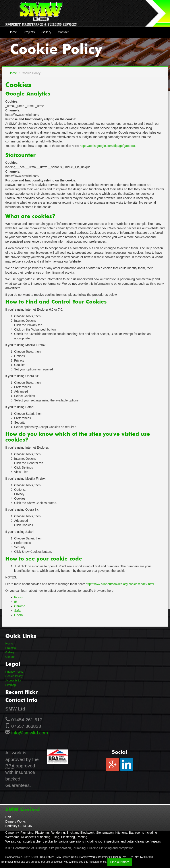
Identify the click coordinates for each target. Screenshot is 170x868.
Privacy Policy (14, 672)
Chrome (20, 606)
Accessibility (13, 680)
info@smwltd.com (30, 733)
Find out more (120, 862)
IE (16, 602)
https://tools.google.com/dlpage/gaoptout (108, 146)
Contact (63, 32)
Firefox (19, 597)
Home (13, 32)
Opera (18, 615)
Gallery (46, 32)
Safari (18, 611)
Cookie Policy (14, 676)
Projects (29, 32)
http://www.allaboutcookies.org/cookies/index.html (120, 584)
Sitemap (11, 685)
